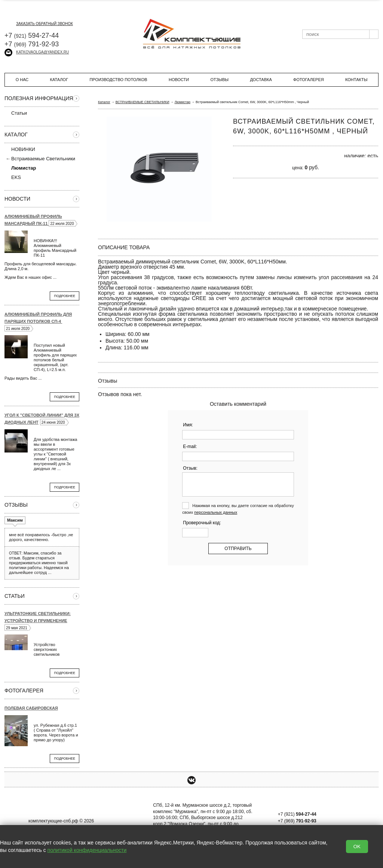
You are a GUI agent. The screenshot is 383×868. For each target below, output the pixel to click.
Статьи (16, 113)
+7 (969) (297, 821)
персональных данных (216, 512)
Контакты (356, 80)
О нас (22, 80)
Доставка (261, 80)
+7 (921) (297, 814)
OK (357, 847)
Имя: (188, 425)
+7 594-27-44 (32, 35)
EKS (13, 177)
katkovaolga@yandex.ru (37, 52)
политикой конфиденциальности (87, 850)
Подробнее (65, 296)
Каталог (59, 80)
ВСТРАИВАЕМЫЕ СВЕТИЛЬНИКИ (143, 102)
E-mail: (190, 447)
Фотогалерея (309, 80)
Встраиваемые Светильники (43, 159)
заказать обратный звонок (39, 24)
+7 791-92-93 (32, 44)
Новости (179, 80)
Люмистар (183, 102)
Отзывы (219, 80)
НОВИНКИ (23, 149)
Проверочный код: (202, 523)
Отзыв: (190, 468)
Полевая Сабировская (31, 708)
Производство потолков (118, 80)
